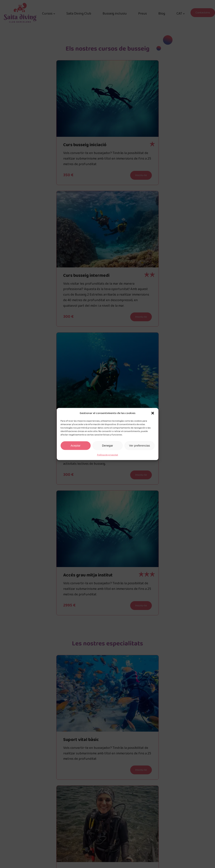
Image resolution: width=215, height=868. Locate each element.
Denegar (108, 445)
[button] (153, 413)
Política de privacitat (108, 455)
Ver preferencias (139, 445)
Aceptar (76, 445)
